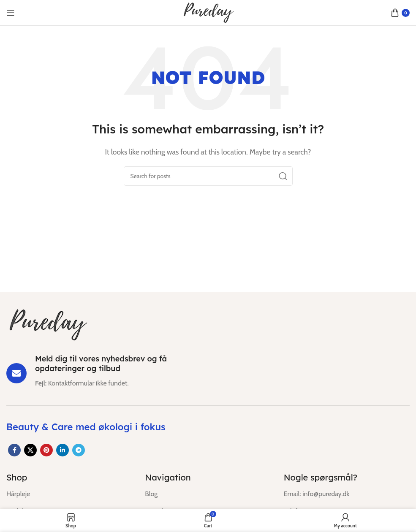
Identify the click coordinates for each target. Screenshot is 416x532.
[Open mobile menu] (11, 13)
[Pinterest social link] (46, 450)
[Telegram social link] (79, 450)
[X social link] (30, 450)
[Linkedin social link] (63, 450)
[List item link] (69, 494)
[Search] (208, 176)
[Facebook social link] (14, 450)
